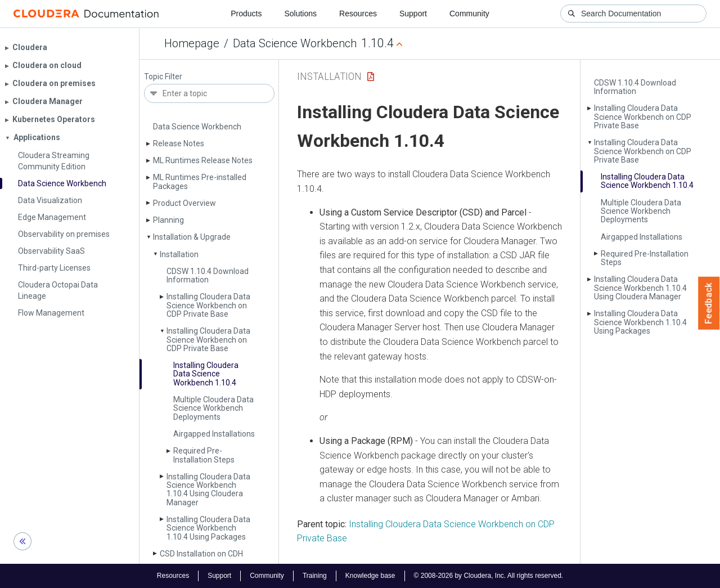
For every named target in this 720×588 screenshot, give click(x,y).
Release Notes (179, 143)
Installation (179, 254)
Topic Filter (163, 77)
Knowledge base (370, 576)
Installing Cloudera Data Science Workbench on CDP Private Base (208, 305)
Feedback (709, 303)
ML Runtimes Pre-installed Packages (200, 181)
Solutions (300, 14)
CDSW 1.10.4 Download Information (208, 275)
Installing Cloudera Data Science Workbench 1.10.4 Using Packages (208, 528)
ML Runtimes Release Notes (203, 160)
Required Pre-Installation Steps (204, 455)
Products (246, 14)
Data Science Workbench (295, 43)
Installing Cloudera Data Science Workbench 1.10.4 (206, 374)
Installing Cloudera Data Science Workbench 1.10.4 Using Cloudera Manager (208, 490)
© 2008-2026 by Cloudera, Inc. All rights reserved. (489, 576)
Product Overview (184, 203)
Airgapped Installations (214, 434)
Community (469, 14)
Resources (358, 14)
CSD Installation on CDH (201, 554)
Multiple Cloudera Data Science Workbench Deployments (213, 408)
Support (413, 14)
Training (315, 576)
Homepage (192, 43)
